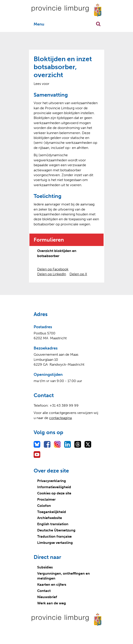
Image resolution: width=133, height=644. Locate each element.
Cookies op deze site (54, 493)
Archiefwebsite (50, 518)
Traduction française (54, 536)
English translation (53, 524)
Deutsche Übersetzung (56, 530)
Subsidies (45, 567)
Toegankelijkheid (52, 512)
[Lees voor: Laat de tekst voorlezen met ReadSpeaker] (41, 84)
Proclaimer (46, 499)
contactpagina (60, 418)
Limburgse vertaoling (55, 543)
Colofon (44, 506)
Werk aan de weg (52, 603)
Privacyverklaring (52, 481)
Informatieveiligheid (54, 487)
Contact (44, 591)
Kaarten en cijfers (52, 584)
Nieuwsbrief (47, 597)
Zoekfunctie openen (98, 24)
